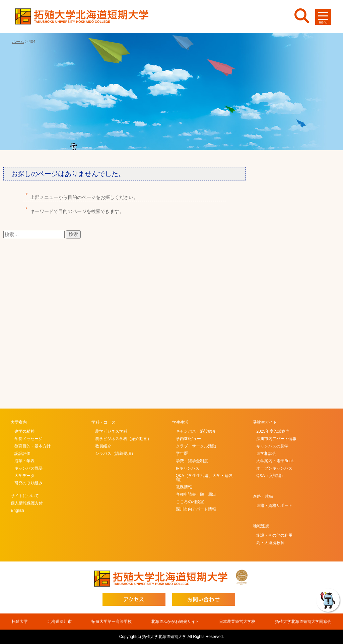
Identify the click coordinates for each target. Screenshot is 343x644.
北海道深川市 (60, 622)
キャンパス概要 (28, 468)
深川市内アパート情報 (196, 509)
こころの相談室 (190, 502)
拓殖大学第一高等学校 (112, 622)
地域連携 (261, 526)
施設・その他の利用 (274, 535)
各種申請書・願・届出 (196, 494)
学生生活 (180, 422)
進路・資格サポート (274, 505)
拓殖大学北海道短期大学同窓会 (303, 622)
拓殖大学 (20, 622)
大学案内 (19, 422)
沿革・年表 (24, 461)
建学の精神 (24, 431)
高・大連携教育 (270, 543)
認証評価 (22, 453)
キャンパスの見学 (272, 446)
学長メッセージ (28, 439)
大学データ (24, 476)
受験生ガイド (265, 422)
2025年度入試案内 (273, 431)
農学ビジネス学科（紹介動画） (123, 439)
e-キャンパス (188, 468)
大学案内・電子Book (275, 461)
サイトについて (25, 496)
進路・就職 (263, 496)
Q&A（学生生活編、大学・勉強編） (204, 478)
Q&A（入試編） (270, 476)
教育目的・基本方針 (32, 446)
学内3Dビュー (188, 439)
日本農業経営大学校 (237, 622)
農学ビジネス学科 (111, 431)
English (17, 511)
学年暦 (182, 453)
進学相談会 (266, 453)
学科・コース (104, 422)
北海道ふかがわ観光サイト (175, 622)
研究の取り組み (28, 483)
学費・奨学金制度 (192, 461)
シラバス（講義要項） (115, 453)
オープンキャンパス (274, 468)
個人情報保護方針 (27, 503)
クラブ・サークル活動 (196, 446)
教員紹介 (103, 446)
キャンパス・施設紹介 (196, 431)
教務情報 (184, 487)
